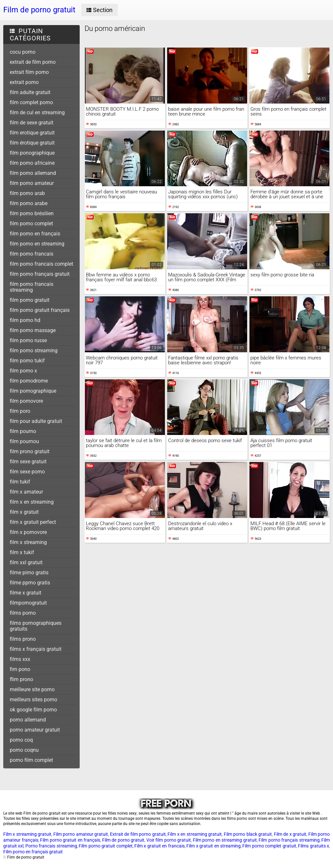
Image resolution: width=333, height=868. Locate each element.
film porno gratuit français (40, 310)
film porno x (23, 371)
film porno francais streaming (32, 287)
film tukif (20, 482)
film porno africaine (32, 163)
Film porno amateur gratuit (81, 834)
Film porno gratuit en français (70, 840)
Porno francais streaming (51, 846)
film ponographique (32, 153)
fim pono (20, 669)
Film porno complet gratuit (269, 846)
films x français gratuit (36, 649)
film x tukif (22, 552)
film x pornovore (28, 532)
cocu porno (23, 52)
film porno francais (32, 254)
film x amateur (26, 492)
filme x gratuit (26, 593)
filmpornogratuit (28, 603)
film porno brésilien (32, 213)
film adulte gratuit (30, 92)
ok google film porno (33, 710)
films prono (23, 639)
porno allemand (28, 720)
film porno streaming (34, 350)
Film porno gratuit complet (106, 846)
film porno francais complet (41, 264)
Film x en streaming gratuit (195, 834)
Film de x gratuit (290, 834)
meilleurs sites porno (33, 700)
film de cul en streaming (37, 112)
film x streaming (28, 542)
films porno (23, 613)
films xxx (20, 659)
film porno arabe (29, 203)
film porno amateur (32, 183)
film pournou (24, 441)
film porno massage (33, 330)
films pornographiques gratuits (36, 626)
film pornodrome (29, 381)
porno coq (21, 740)
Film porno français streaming (289, 840)
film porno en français (35, 234)
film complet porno (31, 102)
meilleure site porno (32, 689)
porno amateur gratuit (35, 730)
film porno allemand (33, 173)
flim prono (21, 679)
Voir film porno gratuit (169, 840)
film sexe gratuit (28, 462)
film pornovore (26, 401)
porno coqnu (24, 750)
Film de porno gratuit (123, 840)
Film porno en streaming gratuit (225, 840)
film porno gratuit (30, 300)
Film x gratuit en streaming (213, 846)
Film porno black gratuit (248, 834)
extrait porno (24, 82)
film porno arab (27, 193)
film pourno (23, 431)
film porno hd (25, 320)
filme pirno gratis (29, 573)
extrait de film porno (33, 62)
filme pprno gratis (30, 583)
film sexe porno (27, 472)
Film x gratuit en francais (160, 846)
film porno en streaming (37, 244)
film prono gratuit (30, 451)
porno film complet (31, 760)
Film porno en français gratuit (33, 852)
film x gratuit (24, 512)
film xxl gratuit (26, 562)
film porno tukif (27, 361)
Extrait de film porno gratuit (138, 834)
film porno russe (28, 340)
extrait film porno (29, 72)
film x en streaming (32, 502)
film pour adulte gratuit (36, 421)
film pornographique (33, 391)
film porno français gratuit (40, 274)
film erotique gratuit (32, 133)
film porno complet (31, 224)
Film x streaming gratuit (27, 834)
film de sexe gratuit (32, 123)
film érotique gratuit (32, 143)
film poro (20, 411)
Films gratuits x (313, 846)
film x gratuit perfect (33, 522)
